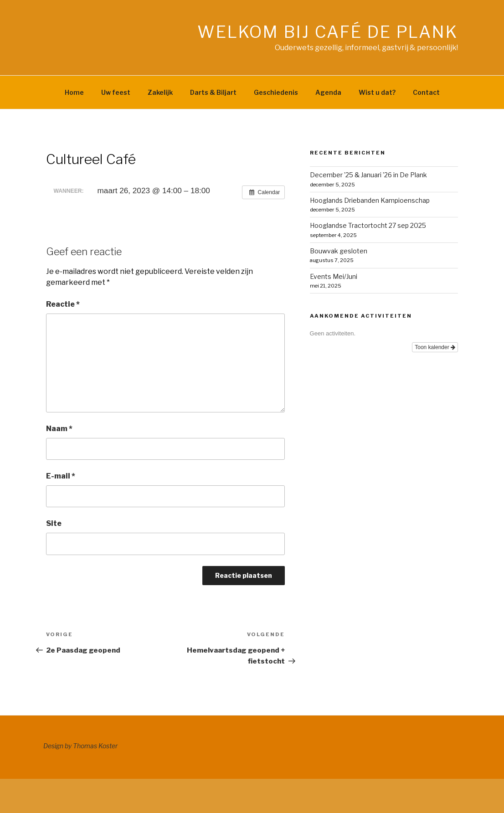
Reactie (63, 304)
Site (54, 523)
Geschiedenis (276, 92)
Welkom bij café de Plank (328, 32)
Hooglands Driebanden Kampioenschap (370, 200)
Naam (59, 429)
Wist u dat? (377, 92)
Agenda (328, 92)
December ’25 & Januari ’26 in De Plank (368, 175)
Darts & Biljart (213, 92)
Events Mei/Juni (334, 276)
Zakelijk (160, 92)
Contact (426, 92)
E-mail (61, 476)
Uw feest (116, 92)
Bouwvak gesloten (339, 251)
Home (74, 92)
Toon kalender (435, 347)
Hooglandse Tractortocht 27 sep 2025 (368, 225)
